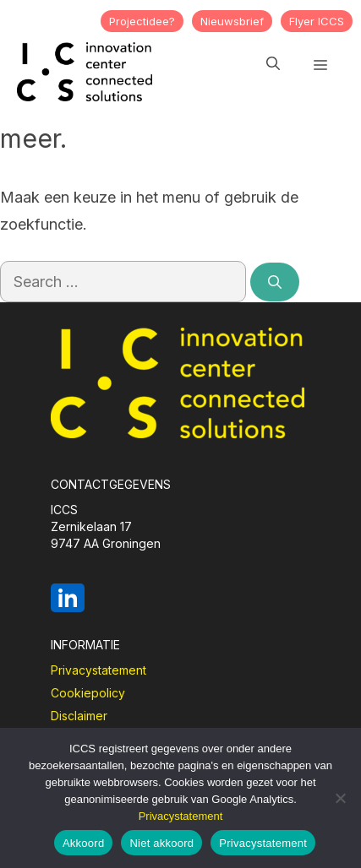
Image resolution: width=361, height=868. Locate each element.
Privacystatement (98, 670)
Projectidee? (142, 21)
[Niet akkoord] (340, 798)
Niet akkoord (161, 843)
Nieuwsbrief (232, 21)
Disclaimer (79, 716)
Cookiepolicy (88, 693)
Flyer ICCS (317, 21)
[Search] (275, 282)
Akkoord (83, 843)
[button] (273, 63)
